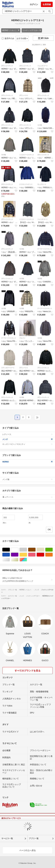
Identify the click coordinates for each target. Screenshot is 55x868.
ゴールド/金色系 (18, 560)
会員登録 (47, 4)
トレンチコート (43, 66)
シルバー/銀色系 (10, 560)
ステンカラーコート (8, 368)
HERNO (27, 462)
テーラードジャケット (45, 249)
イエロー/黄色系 (27, 555)
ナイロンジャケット (26, 184)
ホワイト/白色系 (18, 550)
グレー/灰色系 (27, 550)
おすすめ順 (22, 38)
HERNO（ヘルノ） (11, 30)
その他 (40, 125)
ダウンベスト (24, 95)
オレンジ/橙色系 (53, 555)
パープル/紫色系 (18, 555)
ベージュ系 (44, 550)
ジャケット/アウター (32, 30)
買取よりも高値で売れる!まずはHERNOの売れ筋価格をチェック (27, 580)
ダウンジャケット (7, 66)
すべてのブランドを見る (28, 671)
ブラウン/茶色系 (35, 550)
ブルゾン (22, 338)
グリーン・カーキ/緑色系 (53, 550)
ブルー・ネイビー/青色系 (10, 555)
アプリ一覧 (34, 838)
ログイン (34, 4)
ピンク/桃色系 (35, 555)
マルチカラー (27, 560)
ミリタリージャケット (27, 155)
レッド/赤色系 (44, 555)
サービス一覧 (7, 838)
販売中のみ (8, 38)
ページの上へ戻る (28, 850)
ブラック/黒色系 (10, 550)
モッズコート (42, 184)
